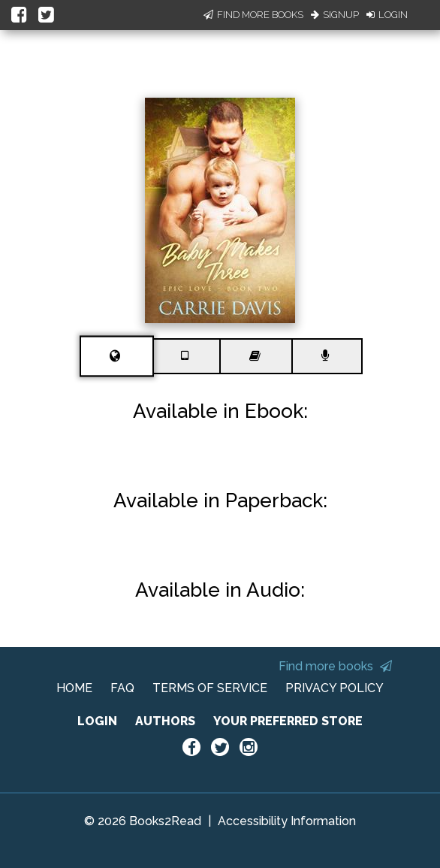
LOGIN (97, 721)
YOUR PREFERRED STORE (288, 721)
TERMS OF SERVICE (210, 688)
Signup (335, 15)
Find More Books (253, 15)
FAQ (122, 688)
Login (387, 15)
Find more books (335, 666)
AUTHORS (165, 721)
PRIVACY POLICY (335, 688)
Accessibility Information (287, 821)
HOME (74, 688)
